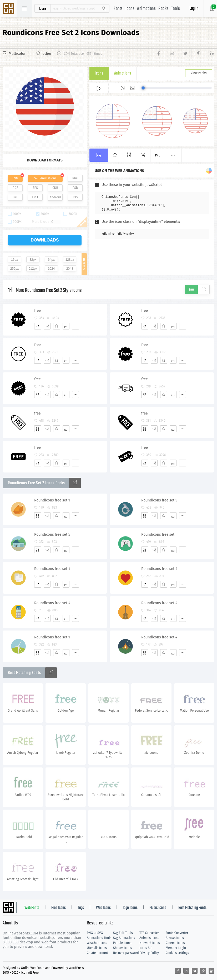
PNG (75, 178)
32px (33, 260)
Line (35, 197)
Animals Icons (149, 938)
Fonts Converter (177, 933)
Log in (194, 9)
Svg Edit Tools (123, 933)
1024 (51, 269)
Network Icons (150, 943)
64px (51, 260)
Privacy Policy (149, 953)
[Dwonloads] (66, 326)
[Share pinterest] (198, 54)
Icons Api (146, 948)
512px (33, 269)
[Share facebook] (160, 54)
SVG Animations (45, 178)
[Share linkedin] (210, 54)
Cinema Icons (175, 943)
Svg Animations (124, 938)
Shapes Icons (122, 948)
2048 (70, 269)
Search (104, 8)
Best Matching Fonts (192, 908)
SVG (15, 178)
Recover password (126, 953)
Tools (176, 9)
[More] (75, 326)
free (37, 311)
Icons (130, 9)
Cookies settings (177, 953)
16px (14, 260)
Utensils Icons (97, 948)
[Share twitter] (185, 54)
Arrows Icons (175, 938)
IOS (75, 197)
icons (43, 8)
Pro (158, 156)
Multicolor (17, 54)
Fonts (118, 9)
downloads (45, 240)
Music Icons (158, 908)
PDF (15, 188)
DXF (15, 197)
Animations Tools (99, 938)
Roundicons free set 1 (52, 500)
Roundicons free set (158, 535)
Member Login (176, 948)
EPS (35, 188)
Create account (97, 953)
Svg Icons (9, 9)
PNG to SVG (95, 933)
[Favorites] (57, 326)
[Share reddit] (171, 54)
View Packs (199, 73)
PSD (75, 188)
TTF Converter (149, 933)
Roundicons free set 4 (52, 569)
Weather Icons (97, 943)
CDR (55, 188)
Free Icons (59, 908)
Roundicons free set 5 (159, 500)
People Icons (122, 943)
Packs (163, 9)
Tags (81, 908)
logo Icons (130, 908)
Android (55, 197)
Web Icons (103, 908)
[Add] (38, 326)
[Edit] (47, 326)
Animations (146, 9)
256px (15, 269)
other (47, 54)
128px (70, 260)
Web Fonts (32, 908)
